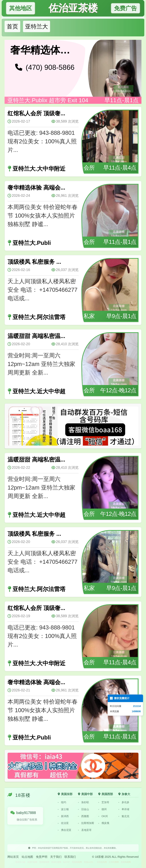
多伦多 (124, 802)
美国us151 (89, 862)
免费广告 (125, 8)
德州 (102, 809)
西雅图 (83, 816)
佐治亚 (63, 823)
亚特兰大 (36, 26)
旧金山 (83, 809)
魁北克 (124, 816)
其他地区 (21, 8)
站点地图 (27, 857)
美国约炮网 (32, 862)
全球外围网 (114, 862)
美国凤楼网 (126, 862)
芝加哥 (104, 802)
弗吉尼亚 (65, 830)
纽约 (62, 802)
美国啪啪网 (77, 862)
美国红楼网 (56, 862)
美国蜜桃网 (44, 862)
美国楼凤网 (102, 862)
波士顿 (63, 809)
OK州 (103, 816)
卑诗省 (124, 809)
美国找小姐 (20, 862)
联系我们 (70, 857)
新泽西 (63, 816)
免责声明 (42, 857)
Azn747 (66, 862)
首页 (12, 26)
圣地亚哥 (85, 830)
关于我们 (56, 857)
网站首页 (13, 857)
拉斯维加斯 (86, 823)
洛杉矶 (83, 802)
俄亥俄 (104, 823)
